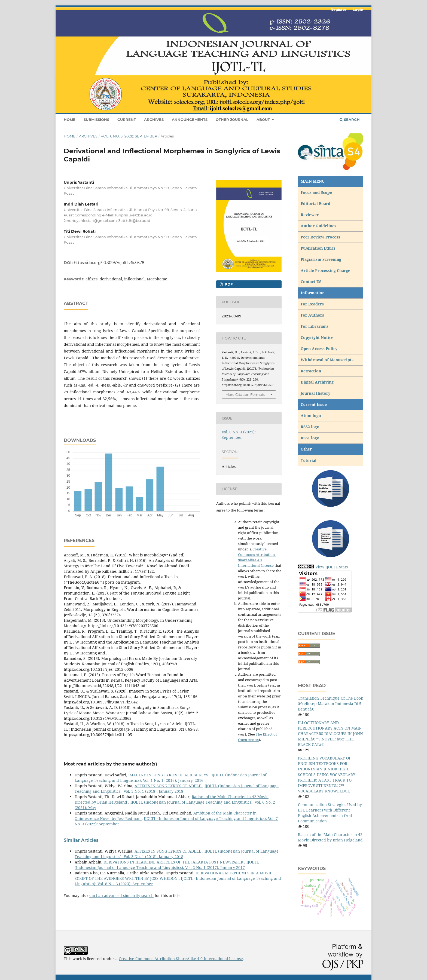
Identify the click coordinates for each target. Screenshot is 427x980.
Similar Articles (81, 840)
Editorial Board (315, 203)
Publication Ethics (318, 248)
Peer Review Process (320, 237)
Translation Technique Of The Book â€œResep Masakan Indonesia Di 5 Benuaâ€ (330, 704)
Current (127, 120)
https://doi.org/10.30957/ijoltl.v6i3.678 (109, 263)
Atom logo (311, 416)
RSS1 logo (311, 438)
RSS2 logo (311, 427)
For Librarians (315, 326)
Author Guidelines (318, 226)
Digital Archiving (317, 382)
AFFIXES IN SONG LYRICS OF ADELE (168, 786)
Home (70, 120)
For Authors (312, 315)
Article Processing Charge (326, 270)
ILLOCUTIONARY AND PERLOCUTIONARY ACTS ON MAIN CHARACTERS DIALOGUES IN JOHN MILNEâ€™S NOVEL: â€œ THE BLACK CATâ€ (330, 734)
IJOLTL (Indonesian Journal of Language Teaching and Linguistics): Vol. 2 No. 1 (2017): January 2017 (167, 865)
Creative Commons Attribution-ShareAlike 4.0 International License (181, 959)
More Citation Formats (245, 394)
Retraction (311, 371)
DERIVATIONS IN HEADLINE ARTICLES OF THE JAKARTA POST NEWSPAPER (174, 862)
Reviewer (310, 215)
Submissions (96, 120)
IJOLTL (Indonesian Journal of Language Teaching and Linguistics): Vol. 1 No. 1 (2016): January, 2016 (170, 778)
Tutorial (309, 460)
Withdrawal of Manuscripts (327, 360)
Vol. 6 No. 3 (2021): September (129, 136)
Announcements (190, 120)
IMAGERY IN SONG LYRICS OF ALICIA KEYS (169, 775)
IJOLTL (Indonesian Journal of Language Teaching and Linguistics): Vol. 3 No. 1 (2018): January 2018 (177, 788)
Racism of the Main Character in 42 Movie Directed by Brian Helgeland (330, 837)
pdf (228, 284)
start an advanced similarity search (121, 895)
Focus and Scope (316, 192)
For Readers (312, 304)
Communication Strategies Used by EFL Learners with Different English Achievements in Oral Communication (330, 813)
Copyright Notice (317, 337)
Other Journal (232, 120)
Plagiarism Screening (321, 259)
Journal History (315, 393)
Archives (154, 120)
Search (350, 120)
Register (338, 10)
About (264, 120)
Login (358, 10)
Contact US (311, 282)
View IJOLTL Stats (332, 567)
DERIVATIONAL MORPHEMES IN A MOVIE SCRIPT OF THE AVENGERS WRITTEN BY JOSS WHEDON (173, 876)
